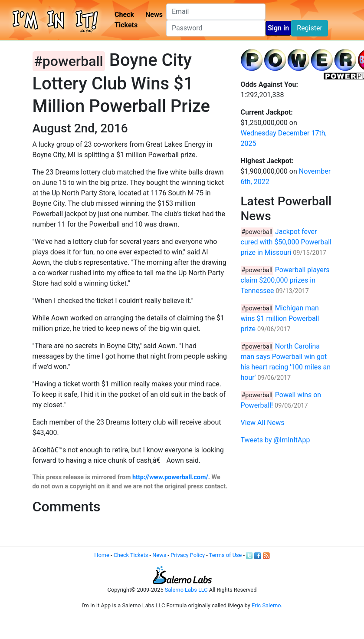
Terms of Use (226, 555)
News (154, 15)
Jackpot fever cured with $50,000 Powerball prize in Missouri (286, 242)
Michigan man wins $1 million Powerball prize (280, 318)
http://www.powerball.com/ (170, 477)
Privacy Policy (188, 555)
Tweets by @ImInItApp (275, 440)
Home (102, 555)
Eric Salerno (266, 605)
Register (310, 28)
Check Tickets (126, 20)
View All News (263, 423)
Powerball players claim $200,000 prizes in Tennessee (285, 280)
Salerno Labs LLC (186, 590)
